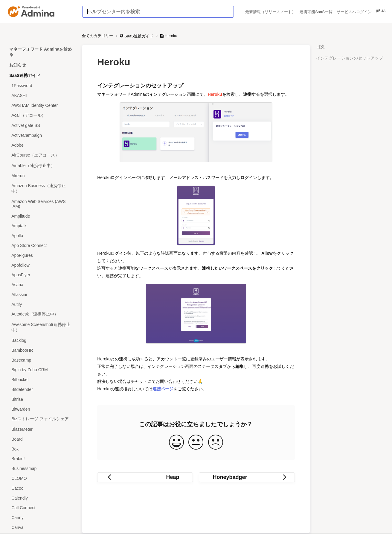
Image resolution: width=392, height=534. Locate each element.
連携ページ (163, 389)
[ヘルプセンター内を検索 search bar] (158, 12)
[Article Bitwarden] (41, 409)
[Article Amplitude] (41, 216)
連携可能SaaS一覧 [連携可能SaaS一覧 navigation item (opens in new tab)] (317, 12)
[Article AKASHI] (41, 96)
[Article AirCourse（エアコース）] (41, 155)
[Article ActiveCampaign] (41, 135)
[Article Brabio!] (41, 459)
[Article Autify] (41, 304)
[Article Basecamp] (41, 360)
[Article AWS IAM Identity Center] (41, 105)
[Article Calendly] (41, 498)
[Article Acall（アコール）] (41, 115)
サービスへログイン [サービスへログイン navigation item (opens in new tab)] (355, 12)
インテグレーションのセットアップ (350, 58)
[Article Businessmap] (41, 469)
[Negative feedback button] (216, 443)
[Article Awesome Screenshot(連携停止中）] (41, 328)
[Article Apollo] (41, 236)
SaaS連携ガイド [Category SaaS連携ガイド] (25, 75)
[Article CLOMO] (41, 478)
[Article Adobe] (41, 145)
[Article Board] (41, 439)
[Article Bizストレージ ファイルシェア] (41, 419)
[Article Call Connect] (41, 508)
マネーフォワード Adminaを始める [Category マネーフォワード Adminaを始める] (41, 52)
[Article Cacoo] (41, 488)
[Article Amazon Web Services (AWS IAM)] (41, 204)
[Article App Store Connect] (41, 246)
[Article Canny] (41, 518)
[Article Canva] (41, 528)
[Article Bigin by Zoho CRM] (41, 370)
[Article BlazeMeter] (41, 429)
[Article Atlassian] (41, 295)
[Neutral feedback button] (196, 443)
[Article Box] (41, 449)
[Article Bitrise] (41, 399)
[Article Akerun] (41, 176)
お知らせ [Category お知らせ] (18, 65)
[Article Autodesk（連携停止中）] (41, 314)
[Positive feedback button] (176, 443)
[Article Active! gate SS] (41, 126)
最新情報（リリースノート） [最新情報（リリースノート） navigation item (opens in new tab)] (271, 12)
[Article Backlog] (41, 340)
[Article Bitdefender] (41, 390)
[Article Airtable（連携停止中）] (41, 166)
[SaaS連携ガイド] (137, 36)
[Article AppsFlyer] (41, 275)
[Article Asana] (41, 285)
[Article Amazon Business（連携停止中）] (41, 189)
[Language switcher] (381, 12)
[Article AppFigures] (41, 255)
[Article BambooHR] (41, 350)
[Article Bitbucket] (41, 380)
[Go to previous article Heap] (145, 477)
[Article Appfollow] (41, 265)
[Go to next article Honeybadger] (247, 477)
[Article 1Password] (41, 86)
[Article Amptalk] (41, 226)
